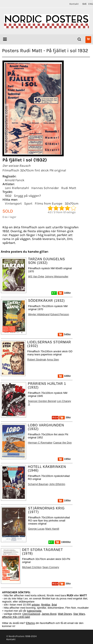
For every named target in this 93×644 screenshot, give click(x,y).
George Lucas (36, 529)
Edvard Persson (60, 314)
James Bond (49, 614)
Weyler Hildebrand (39, 314)
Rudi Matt (69, 188)
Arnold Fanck (15, 180)
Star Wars (79, 614)
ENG (91, 4)
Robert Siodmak (37, 360)
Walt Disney (65, 614)
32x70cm (72, 203)
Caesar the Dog (62, 443)
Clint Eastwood (31, 614)
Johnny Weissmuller (57, 276)
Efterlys (30, 623)
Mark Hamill (52, 529)
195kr (64, 459)
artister (36, 605)
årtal (54, 605)
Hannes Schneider (45, 188)
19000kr (63, 542)
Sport (28, 203)
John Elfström (57, 484)
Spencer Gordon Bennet (42, 401)
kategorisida (34, 611)
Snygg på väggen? (27, 196)
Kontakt (74, 4)
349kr (64, 293)
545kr (64, 334)
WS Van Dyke (36, 276)
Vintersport (13, 203)
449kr (64, 376)
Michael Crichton (32, 567)
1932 (8, 196)
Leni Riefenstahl (17, 188)
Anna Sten (53, 360)
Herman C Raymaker (40, 443)
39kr (65, 417)
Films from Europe (49, 203)
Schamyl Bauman (38, 484)
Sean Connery (51, 567)
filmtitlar (46, 605)
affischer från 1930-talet (16, 617)
